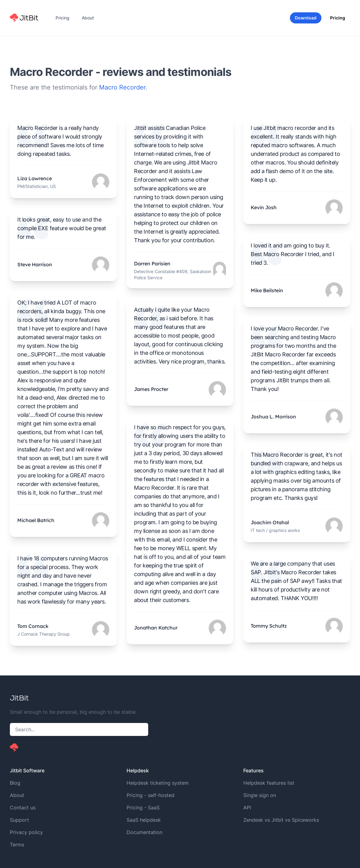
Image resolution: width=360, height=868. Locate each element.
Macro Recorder (122, 87)
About (88, 18)
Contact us (23, 808)
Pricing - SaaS (143, 808)
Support (19, 820)
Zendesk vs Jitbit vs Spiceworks (281, 820)
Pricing (63, 18)
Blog (15, 783)
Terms (17, 845)
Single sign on (260, 795)
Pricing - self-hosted (151, 795)
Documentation (144, 832)
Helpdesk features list (269, 783)
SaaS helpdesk (144, 820)
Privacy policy (26, 832)
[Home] (24, 18)
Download (306, 18)
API (247, 808)
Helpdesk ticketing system (158, 783)
